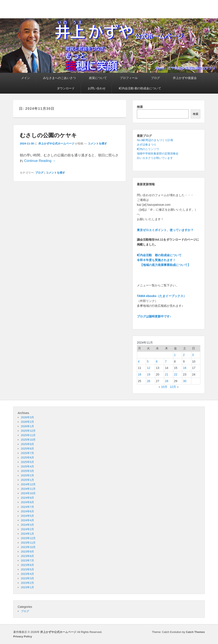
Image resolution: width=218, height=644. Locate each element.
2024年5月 (27, 516)
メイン (26, 78)
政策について (98, 78)
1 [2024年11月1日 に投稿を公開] (175, 355)
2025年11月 (28, 435)
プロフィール (129, 78)
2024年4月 (27, 520)
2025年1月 (27, 480)
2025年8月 (27, 449)
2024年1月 (27, 534)
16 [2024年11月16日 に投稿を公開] (185, 368)
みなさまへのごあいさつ (59, 78)
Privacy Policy (23, 636)
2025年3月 (27, 471)
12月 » (174, 387)
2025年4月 (27, 466)
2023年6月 (27, 565)
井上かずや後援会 (185, 78)
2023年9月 (27, 552)
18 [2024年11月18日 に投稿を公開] (140, 374)
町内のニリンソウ (148, 149)
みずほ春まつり (147, 145)
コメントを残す (97, 144)
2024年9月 (27, 498)
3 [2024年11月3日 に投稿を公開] (193, 355)
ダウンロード (66, 88)
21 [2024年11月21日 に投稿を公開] (167, 374)
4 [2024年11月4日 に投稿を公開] (139, 361)
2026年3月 (27, 417)
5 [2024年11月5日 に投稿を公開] (148, 361)
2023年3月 (27, 578)
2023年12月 (28, 538)
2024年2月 (27, 529)
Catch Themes (195, 632)
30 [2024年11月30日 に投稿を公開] (185, 381)
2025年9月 (27, 444)
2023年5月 (27, 569)
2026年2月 (27, 422)
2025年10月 (28, 440)
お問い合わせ (97, 88)
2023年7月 (27, 560)
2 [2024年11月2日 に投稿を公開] (184, 355)
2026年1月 (27, 426)
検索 (140, 107)
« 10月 (163, 387)
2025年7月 (27, 453)
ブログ (155, 78)
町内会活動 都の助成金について (140, 88)
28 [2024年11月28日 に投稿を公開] (167, 381)
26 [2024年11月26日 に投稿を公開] (149, 381)
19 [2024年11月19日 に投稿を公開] (149, 374)
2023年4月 (27, 574)
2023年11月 (28, 543)
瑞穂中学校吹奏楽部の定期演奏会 (158, 154)
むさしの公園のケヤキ (48, 135)
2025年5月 (27, 462)
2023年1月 (27, 587)
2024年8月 (27, 502)
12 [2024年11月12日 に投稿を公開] (149, 368)
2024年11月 (28, 489)
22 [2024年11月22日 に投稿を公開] (176, 374)
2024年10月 (28, 493)
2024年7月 (27, 507)
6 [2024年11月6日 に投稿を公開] (157, 361)
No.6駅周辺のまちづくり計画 (155, 140)
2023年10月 (28, 547)
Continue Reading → (40, 161)
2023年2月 (27, 583)
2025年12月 (28, 431)
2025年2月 (27, 475)
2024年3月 (27, 525)
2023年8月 (27, 556)
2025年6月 (27, 458)
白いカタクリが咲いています (155, 158)
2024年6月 (27, 511)
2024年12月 (28, 484)
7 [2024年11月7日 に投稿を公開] (166, 361)
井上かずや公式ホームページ (56, 144)
